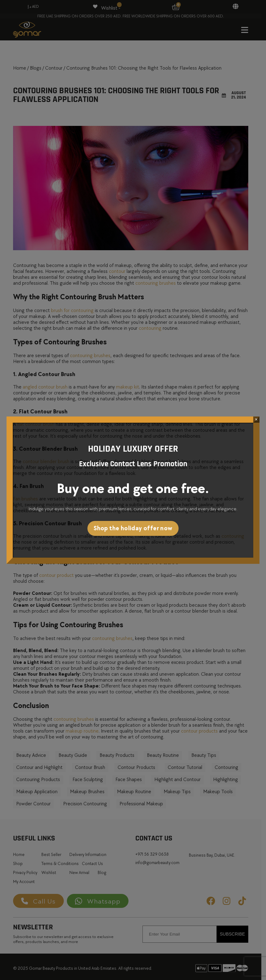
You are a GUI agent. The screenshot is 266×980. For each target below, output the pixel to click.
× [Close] (256, 419)
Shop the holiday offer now (133, 528)
